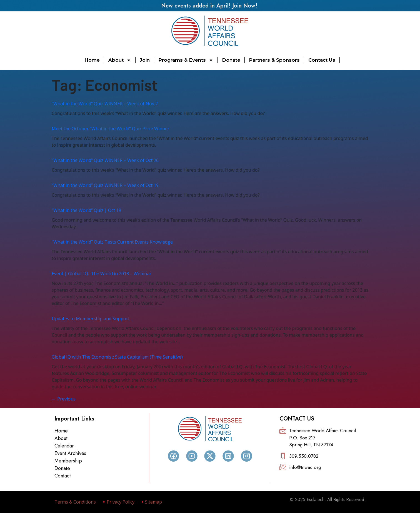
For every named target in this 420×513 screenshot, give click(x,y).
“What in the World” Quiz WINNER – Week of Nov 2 (105, 104)
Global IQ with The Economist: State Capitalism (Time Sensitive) (117, 357)
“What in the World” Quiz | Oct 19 (86, 210)
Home (92, 60)
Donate (231, 60)
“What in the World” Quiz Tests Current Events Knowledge (112, 242)
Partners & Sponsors (274, 60)
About (120, 60)
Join (145, 60)
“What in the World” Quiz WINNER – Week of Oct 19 (105, 185)
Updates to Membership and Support (91, 319)
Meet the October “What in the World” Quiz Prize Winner (111, 129)
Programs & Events (186, 60)
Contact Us (322, 60)
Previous (64, 399)
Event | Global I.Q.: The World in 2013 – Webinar (102, 274)
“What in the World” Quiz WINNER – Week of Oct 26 (105, 160)
